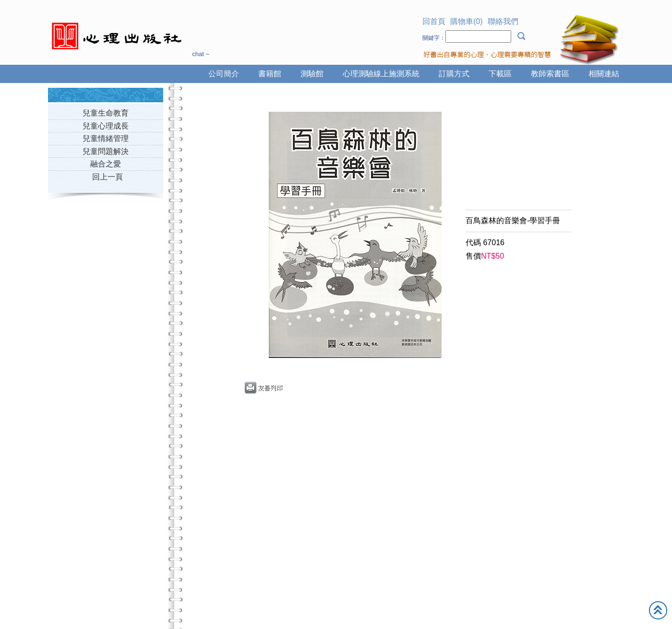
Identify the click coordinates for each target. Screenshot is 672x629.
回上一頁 (108, 177)
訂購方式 (454, 74)
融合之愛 (106, 164)
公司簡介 (224, 74)
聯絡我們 (503, 21)
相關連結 (604, 74)
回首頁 (434, 21)
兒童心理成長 (106, 126)
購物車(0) (467, 21)
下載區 (500, 74)
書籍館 (270, 74)
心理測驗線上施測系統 (381, 74)
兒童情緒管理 (106, 138)
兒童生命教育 (106, 113)
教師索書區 (550, 74)
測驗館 (312, 74)
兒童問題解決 (106, 151)
